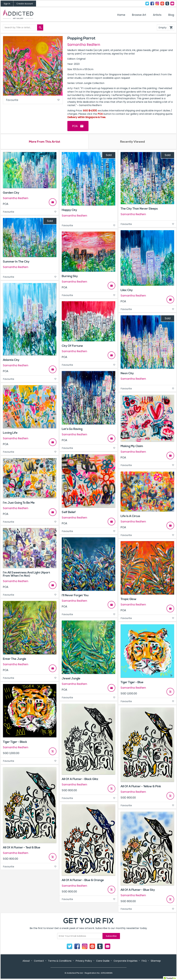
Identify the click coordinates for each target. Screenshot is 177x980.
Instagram (157, 3)
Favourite (33, 100)
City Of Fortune (72, 346)
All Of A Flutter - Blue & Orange (83, 881)
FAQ (144, 961)
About (26, 961)
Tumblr (167, 3)
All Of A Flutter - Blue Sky (138, 890)
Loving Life (10, 433)
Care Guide (103, 961)
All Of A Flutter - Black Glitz (80, 779)
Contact (172, 3)
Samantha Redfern (84, 45)
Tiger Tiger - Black (15, 742)
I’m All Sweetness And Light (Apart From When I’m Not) (27, 574)
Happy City (69, 210)
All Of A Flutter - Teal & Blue (22, 848)
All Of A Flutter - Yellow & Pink (141, 787)
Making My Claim (132, 447)
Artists (157, 15)
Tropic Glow (128, 599)
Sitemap (156, 961)
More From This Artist (44, 142)
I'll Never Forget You (75, 596)
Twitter (147, 3)
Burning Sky (70, 276)
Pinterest (162, 3)
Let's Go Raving (72, 429)
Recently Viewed (132, 142)
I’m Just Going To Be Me (19, 503)
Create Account (25, 4)
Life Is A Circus (130, 516)
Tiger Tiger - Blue (132, 683)
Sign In (7, 4)
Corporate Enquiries (126, 961)
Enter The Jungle (15, 659)
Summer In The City (16, 262)
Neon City (127, 374)
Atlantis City (11, 360)
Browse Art (139, 15)
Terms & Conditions (60, 961)
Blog (171, 15)
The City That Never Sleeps (139, 209)
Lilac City (127, 290)
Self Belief (69, 512)
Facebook (152, 3)
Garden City (11, 193)
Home (121, 15)
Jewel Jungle (71, 679)
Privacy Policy (84, 961)
